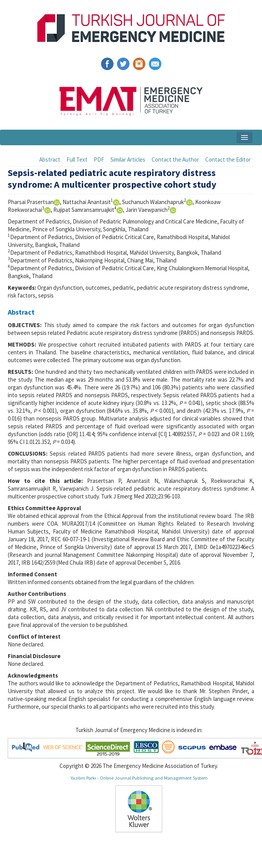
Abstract (50, 159)
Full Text (77, 159)
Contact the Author (175, 159)
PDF (99, 159)
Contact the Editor (228, 159)
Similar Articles (128, 159)
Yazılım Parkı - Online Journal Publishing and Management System (139, 778)
